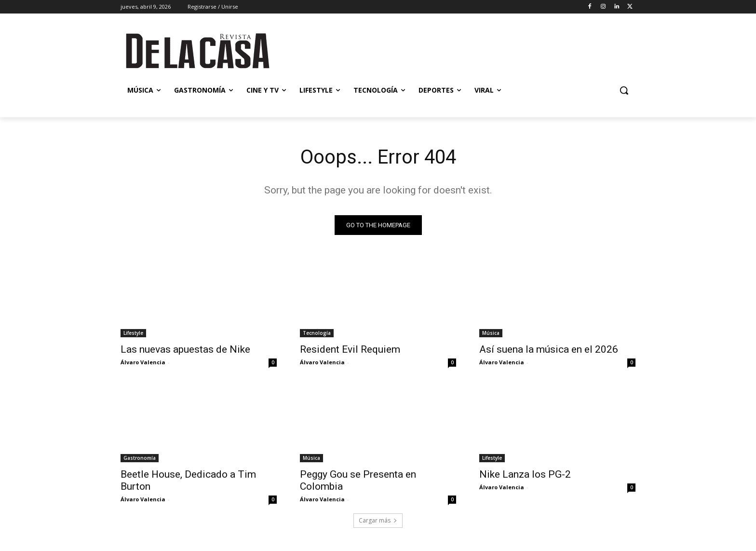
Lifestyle (133, 333)
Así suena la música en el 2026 (549, 349)
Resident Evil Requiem (350, 349)
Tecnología (317, 333)
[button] (624, 90)
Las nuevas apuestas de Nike (185, 349)
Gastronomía (140, 458)
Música (491, 333)
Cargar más (378, 520)
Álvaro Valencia (143, 362)
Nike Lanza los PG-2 (525, 474)
